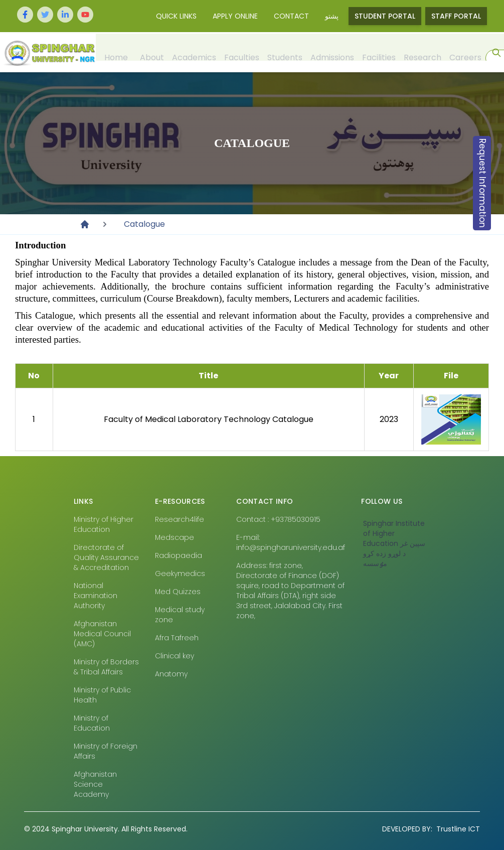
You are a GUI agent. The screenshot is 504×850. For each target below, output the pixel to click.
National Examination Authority (96, 596)
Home (116, 52)
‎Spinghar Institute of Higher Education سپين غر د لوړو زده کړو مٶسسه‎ (394, 543)
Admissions (332, 52)
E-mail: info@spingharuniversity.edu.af (291, 542)
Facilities (378, 52)
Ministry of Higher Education (104, 524)
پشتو (332, 16)
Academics (194, 52)
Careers (465, 52)
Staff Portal (456, 16)
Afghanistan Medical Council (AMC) (102, 634)
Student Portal (385, 16)
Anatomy (171, 674)
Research (422, 52)
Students (284, 52)
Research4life (180, 519)
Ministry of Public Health (102, 695)
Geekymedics (180, 574)
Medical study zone (180, 615)
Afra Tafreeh (177, 638)
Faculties (241, 52)
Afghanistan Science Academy (95, 784)
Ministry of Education (92, 723)
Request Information (482, 183)
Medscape (175, 537)
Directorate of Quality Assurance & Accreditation (106, 557)
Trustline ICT (431, 829)
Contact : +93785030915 (278, 519)
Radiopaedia (179, 555)
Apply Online (235, 16)
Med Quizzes (178, 592)
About (151, 52)
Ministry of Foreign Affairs (106, 751)
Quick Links (176, 16)
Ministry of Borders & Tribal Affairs (106, 667)
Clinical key (175, 656)
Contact (291, 16)
